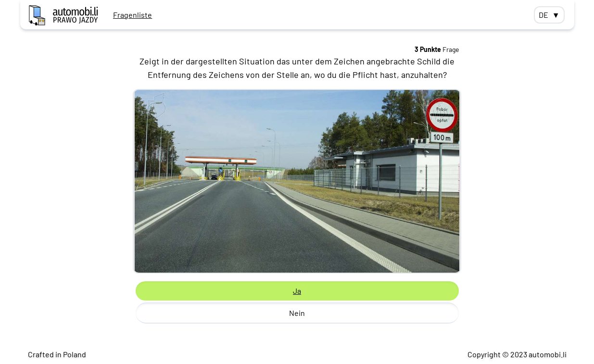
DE (549, 15)
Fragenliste (133, 15)
